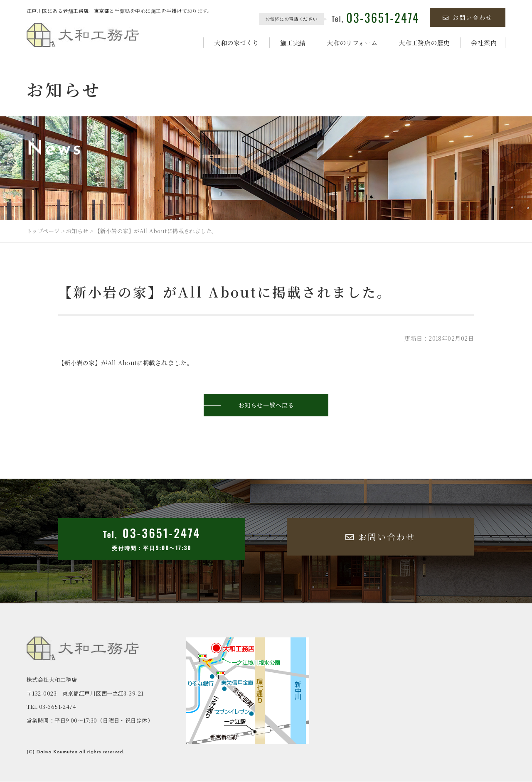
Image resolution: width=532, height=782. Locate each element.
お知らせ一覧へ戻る (266, 405)
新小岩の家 (80, 363)
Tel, (376, 19)
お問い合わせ (468, 17)
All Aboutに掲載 (135, 363)
